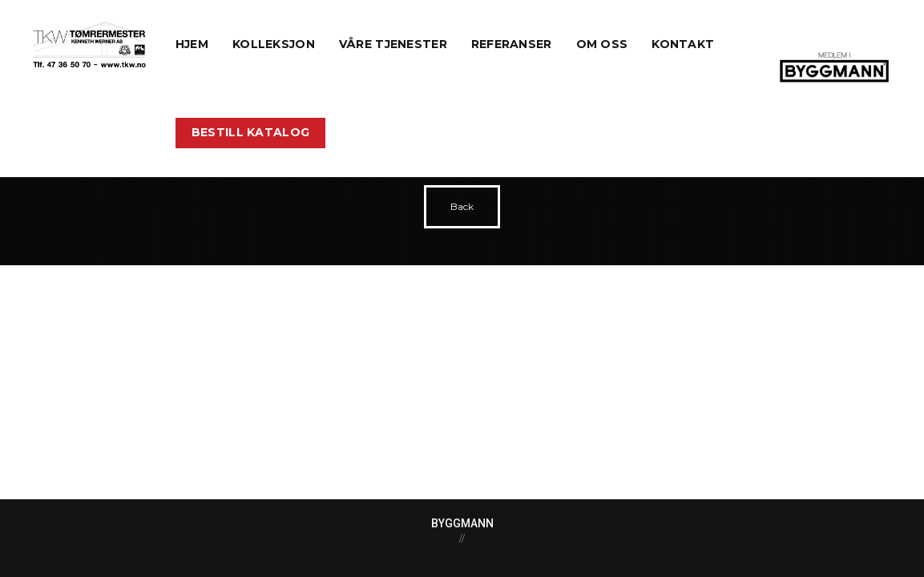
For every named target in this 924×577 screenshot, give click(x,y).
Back (462, 206)
